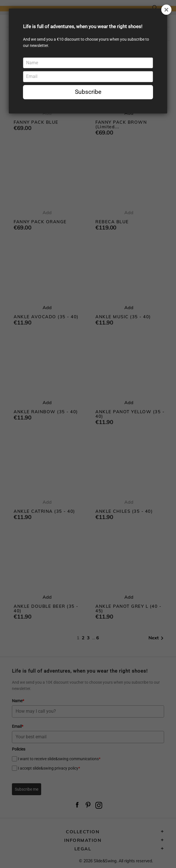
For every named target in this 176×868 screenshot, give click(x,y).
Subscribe (88, 92)
